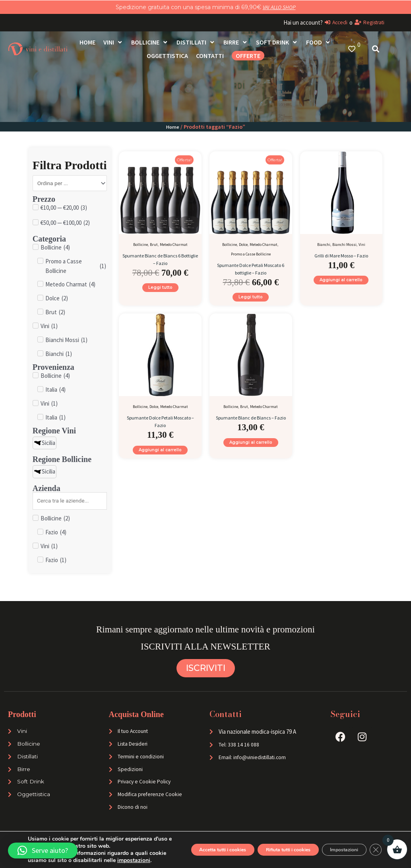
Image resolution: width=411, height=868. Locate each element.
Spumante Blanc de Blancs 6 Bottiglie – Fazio (160, 259)
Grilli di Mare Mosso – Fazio (341, 255)
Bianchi (324, 245)
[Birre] (236, 42)
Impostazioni (336, 842)
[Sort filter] (70, 184)
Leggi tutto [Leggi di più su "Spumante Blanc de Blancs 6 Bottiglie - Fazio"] (160, 290)
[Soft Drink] (277, 42)
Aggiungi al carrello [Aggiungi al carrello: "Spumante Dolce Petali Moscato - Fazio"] (160, 457)
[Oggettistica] (167, 56)
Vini (362, 245)
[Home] (87, 42)
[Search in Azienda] (70, 504)
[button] (43, 851)
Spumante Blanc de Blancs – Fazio (251, 425)
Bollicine (141, 245)
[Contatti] (210, 56)
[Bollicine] (150, 42)
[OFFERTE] (248, 56)
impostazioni (88, 860)
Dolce (243, 245)
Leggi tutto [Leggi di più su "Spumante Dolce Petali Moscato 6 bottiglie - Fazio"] (251, 300)
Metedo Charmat (174, 245)
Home (173, 127)
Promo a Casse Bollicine (251, 254)
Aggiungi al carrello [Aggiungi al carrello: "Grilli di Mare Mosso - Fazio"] (341, 282)
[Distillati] (196, 42)
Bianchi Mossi (344, 245)
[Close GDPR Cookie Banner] (374, 843)
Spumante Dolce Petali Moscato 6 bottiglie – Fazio (251, 268)
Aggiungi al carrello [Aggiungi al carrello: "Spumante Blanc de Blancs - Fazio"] (251, 457)
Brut (154, 245)
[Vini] (113, 42)
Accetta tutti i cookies (183, 842)
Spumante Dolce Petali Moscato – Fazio (160, 425)
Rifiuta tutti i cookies (265, 842)
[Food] (319, 42)
